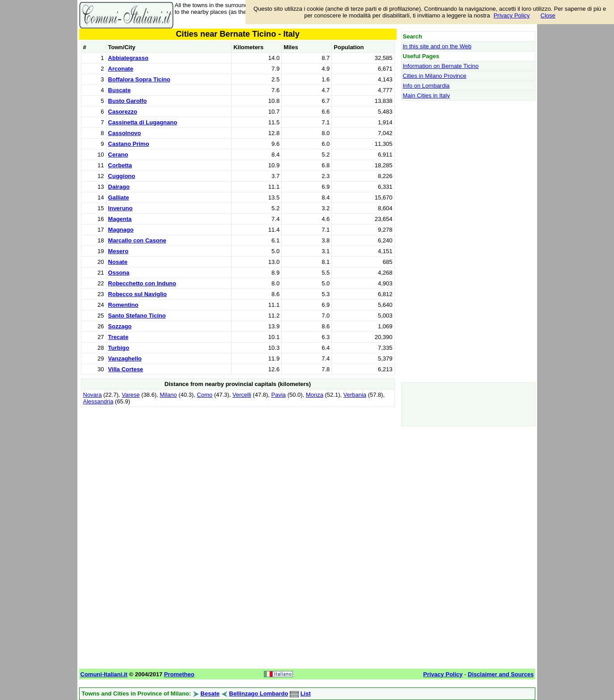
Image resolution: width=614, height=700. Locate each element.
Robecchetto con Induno (142, 283)
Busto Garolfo (128, 101)
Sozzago (120, 326)
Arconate (121, 69)
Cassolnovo (125, 133)
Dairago (119, 187)
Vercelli (242, 395)
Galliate (119, 197)
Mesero (119, 251)
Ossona (119, 273)
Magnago (121, 230)
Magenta (120, 219)
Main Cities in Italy (426, 95)
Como (205, 395)
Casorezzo (123, 112)
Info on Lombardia (426, 86)
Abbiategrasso (128, 58)
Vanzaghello (125, 358)
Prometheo (179, 674)
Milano (168, 395)
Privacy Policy (512, 15)
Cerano (118, 155)
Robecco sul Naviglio (138, 294)
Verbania (355, 395)
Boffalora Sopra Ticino (139, 79)
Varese (131, 395)
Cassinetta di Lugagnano (143, 122)
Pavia (279, 395)
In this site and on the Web (437, 46)
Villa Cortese (126, 369)
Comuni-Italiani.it (104, 674)
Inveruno (121, 208)
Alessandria (98, 401)
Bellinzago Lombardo (258, 694)
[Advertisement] (238, 472)
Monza (315, 395)
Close (548, 15)
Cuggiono (122, 176)
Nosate (118, 262)
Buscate (120, 90)
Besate (210, 694)
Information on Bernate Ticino (441, 66)
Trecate (119, 337)
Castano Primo (129, 144)
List (306, 694)
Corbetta (120, 165)
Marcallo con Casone (137, 240)
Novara (93, 395)
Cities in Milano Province (435, 76)
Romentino (123, 305)
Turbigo (119, 348)
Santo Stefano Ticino (137, 316)
